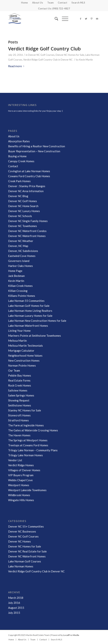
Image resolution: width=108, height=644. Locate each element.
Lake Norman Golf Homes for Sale (29, 306)
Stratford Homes (18, 420)
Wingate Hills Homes (21, 500)
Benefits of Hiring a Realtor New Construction (37, 146)
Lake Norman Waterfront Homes (28, 326)
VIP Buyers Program (21, 475)
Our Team (14, 370)
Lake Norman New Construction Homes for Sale (37, 321)
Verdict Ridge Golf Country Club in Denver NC (48, 60)
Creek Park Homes (19, 181)
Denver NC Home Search (23, 206)
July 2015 (14, 613)
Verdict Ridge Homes (21, 465)
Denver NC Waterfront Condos (27, 231)
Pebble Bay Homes (20, 375)
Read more (17, 66)
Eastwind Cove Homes (22, 256)
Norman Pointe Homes (22, 365)
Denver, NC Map (18, 246)
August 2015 (16, 608)
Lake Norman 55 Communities (26, 301)
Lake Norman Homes (21, 566)
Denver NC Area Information (26, 191)
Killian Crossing (18, 291)
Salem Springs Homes (21, 395)
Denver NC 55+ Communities (26, 526)
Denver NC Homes (19, 541)
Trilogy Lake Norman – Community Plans (33, 450)
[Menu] (63, 19)
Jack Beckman (16, 276)
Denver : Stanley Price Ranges (27, 186)
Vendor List (15, 460)
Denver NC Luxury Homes (24, 211)
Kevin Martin (86, 60)
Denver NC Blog (18, 196)
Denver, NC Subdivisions (23, 251)
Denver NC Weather (21, 241)
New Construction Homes (24, 360)
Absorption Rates (19, 141)
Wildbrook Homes (19, 495)
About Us (14, 136)
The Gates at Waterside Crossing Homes (33, 430)
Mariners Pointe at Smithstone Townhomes (35, 336)
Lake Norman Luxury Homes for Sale (30, 316)
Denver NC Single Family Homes (28, 221)
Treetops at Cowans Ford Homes (28, 445)
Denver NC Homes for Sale (70, 55)
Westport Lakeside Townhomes (27, 490)
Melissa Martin (17, 341)
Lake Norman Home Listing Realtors (30, 311)
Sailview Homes (18, 390)
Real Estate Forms (19, 380)
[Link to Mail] (97, 19)
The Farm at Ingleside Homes (26, 425)
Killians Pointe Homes (22, 296)
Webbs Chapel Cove (20, 480)
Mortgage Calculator (21, 351)
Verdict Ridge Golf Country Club (44, 49)
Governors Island (19, 261)
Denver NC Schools (20, 216)
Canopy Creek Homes (21, 161)
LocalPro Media (71, 635)
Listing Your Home (19, 331)
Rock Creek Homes (20, 385)
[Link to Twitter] (86, 19)
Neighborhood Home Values (25, 356)
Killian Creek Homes (20, 286)
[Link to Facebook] (80, 19)
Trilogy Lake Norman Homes (25, 455)
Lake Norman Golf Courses (25, 561)
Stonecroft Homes (19, 415)
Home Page (15, 271)
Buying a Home (17, 156)
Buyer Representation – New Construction (34, 151)
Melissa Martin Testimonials (25, 346)
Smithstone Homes (20, 405)
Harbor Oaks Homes (20, 266)
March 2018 (16, 598)
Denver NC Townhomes (23, 226)
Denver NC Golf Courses (41, 55)
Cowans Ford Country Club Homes (29, 176)
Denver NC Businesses (22, 531)
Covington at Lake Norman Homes (29, 171)
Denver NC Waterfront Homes (27, 236)
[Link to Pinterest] (92, 19)
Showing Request (19, 400)
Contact (13, 166)
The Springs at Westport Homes (28, 440)
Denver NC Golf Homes (23, 201)
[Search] (55, 19)
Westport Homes (19, 485)
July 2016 (14, 603)
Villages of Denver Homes (24, 470)
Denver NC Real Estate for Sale (27, 551)
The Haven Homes (19, 435)
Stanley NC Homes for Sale (25, 410)
